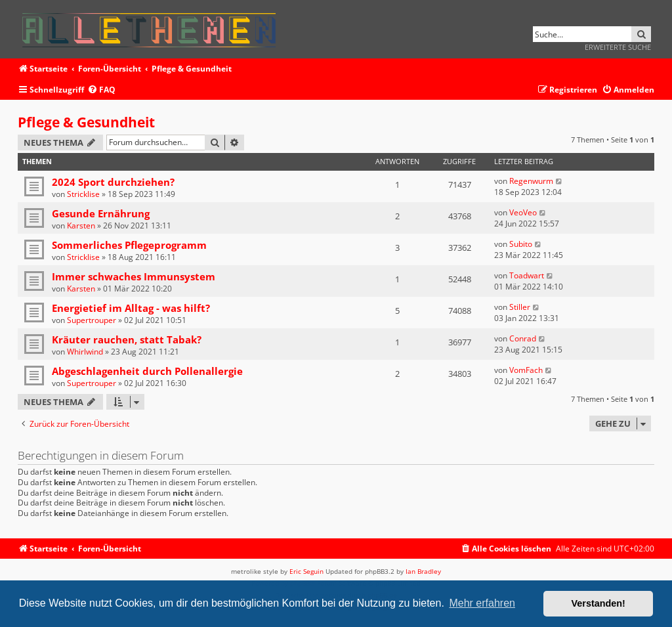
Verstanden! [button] (598, 603)
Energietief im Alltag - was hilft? (131, 308)
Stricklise (83, 194)
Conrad (523, 338)
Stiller (520, 307)
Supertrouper (92, 320)
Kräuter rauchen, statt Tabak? (127, 339)
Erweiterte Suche (618, 47)
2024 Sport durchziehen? (113, 182)
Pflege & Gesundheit (86, 122)
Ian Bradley (423, 571)
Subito (521, 244)
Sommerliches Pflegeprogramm (129, 245)
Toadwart (527, 275)
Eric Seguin (306, 571)
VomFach (526, 370)
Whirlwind (85, 352)
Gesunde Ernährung (101, 213)
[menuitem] (101, 90)
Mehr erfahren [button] (482, 603)
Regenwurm (531, 181)
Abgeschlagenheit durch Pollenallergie (147, 371)
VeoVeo (523, 212)
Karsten (81, 226)
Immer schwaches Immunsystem (134, 276)
